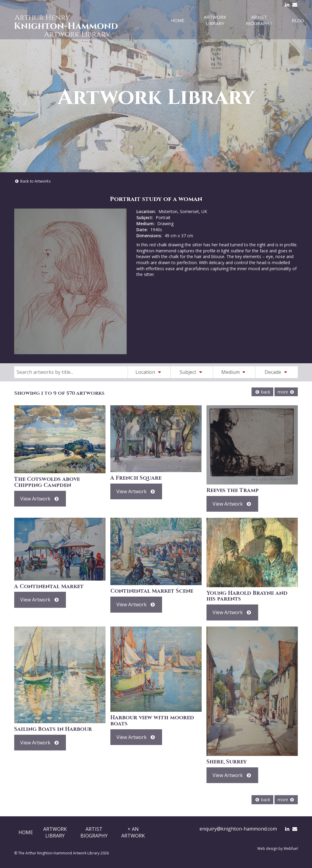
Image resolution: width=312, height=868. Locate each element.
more (286, 392)
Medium (234, 372)
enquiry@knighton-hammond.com (238, 829)
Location (149, 372)
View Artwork (40, 499)
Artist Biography (259, 20)
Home (177, 20)
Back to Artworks (32, 181)
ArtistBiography (94, 832)
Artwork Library (215, 20)
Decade (277, 372)
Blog (298, 20)
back (262, 392)
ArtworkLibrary (55, 832)
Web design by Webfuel (278, 849)
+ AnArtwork (133, 832)
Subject (192, 372)
